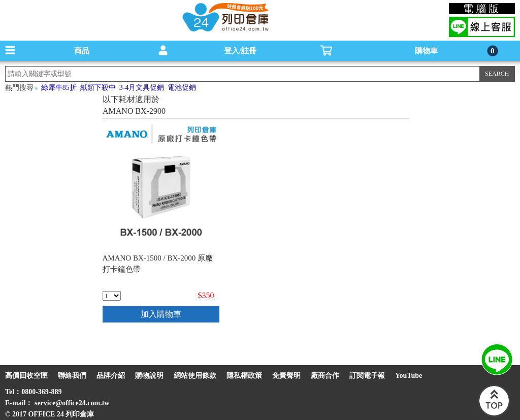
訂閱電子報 (367, 376)
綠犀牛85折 (59, 88)
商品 (82, 51)
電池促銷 (182, 88)
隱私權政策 (244, 376)
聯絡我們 (72, 376)
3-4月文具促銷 (142, 88)
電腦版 (482, 9)
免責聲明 (286, 376)
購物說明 (149, 376)
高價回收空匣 (26, 376)
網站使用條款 (195, 376)
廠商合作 (325, 376)
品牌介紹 (111, 376)
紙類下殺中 (98, 88)
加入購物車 (161, 314)
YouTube (409, 376)
